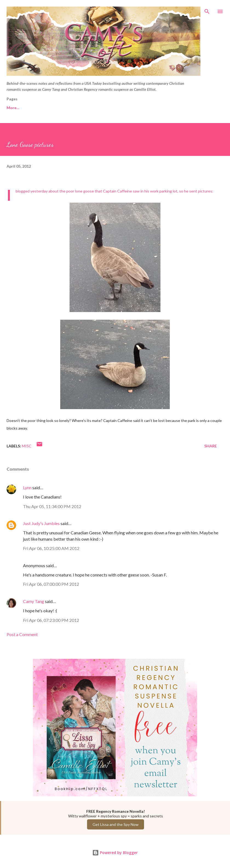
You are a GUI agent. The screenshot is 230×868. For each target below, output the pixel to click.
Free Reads (17, 108)
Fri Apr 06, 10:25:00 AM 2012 (51, 548)
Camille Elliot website (110, 108)
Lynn (27, 487)
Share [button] (211, 446)
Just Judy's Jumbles (41, 523)
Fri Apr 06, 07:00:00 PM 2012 (51, 584)
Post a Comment (22, 634)
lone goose (84, 191)
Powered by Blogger (115, 853)
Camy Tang (34, 601)
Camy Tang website (58, 108)
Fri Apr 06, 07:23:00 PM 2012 (51, 620)
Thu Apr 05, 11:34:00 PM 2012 (52, 506)
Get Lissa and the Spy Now (116, 824)
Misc (27, 446)
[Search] (207, 10)
